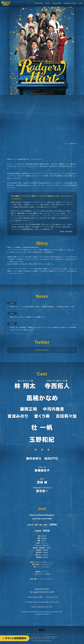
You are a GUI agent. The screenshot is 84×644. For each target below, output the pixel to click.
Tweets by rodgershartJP (42, 350)
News (48, 3)
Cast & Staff (57, 3)
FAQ (80, 3)
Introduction (39, 3)
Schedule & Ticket (70, 3)
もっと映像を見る (72, 143)
